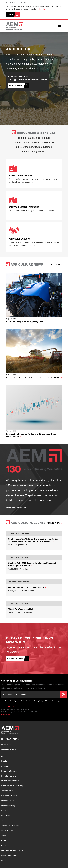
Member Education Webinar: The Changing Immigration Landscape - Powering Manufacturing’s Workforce (33, 540)
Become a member (15, 659)
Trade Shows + (7, 791)
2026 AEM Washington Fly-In (22, 609)
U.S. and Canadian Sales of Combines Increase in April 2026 (34, 378)
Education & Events (9, 776)
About (4, 835)
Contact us (6, 744)
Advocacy (5, 766)
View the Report (16, 85)
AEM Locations (8, 749)
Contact (4, 845)
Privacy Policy (39, 701)
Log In (4, 860)
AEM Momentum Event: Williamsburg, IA (27, 587)
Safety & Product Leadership (25, 207)
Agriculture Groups (20, 239)
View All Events (54, 523)
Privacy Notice (6, 714)
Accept (10, 15)
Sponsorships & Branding (11, 826)
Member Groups (8, 801)
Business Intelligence (9, 771)
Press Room (6, 816)
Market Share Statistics (22, 175)
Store (3, 821)
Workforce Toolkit (8, 831)
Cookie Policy (41, 9)
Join (3, 756)
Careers (4, 840)
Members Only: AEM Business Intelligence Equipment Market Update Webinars (32, 564)
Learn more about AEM (16, 507)
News (3, 811)
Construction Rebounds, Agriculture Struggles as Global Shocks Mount (31, 435)
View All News (54, 265)
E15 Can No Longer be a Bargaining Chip (25, 322)
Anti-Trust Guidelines (9, 855)
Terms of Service (51, 701)
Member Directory (8, 806)
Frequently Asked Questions (12, 850)
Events (4, 761)
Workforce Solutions (9, 796)
